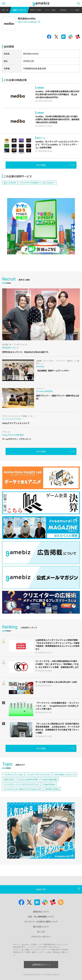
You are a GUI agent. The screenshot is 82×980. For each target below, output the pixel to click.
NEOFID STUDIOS (52, 789)
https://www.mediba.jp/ (29, 22)
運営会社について (41, 912)
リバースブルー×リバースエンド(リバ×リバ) (21, 784)
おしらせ (41, 932)
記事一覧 (5, 10)
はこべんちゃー (49, 183)
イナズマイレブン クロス (13, 774)
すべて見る (41, 165)
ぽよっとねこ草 (10, 183)
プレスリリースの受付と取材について (41, 922)
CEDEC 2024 (9, 779)
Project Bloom (49, 784)
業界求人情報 (36, 10)
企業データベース (19, 10)
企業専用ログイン (41, 965)
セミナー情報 (50, 10)
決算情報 (63, 10)
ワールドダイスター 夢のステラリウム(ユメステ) (22, 789)
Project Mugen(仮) (49, 779)
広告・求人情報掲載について (41, 917)
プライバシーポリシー (41, 937)
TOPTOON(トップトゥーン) (65, 774)
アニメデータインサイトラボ (38, 774)
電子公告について (41, 927)
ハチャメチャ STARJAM (29, 183)
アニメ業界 (75, 10)
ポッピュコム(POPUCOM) (28, 779)
